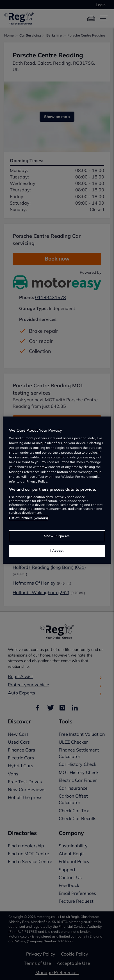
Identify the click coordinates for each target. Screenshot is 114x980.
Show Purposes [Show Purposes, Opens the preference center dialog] (57, 536)
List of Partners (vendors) (28, 518)
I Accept (57, 551)
